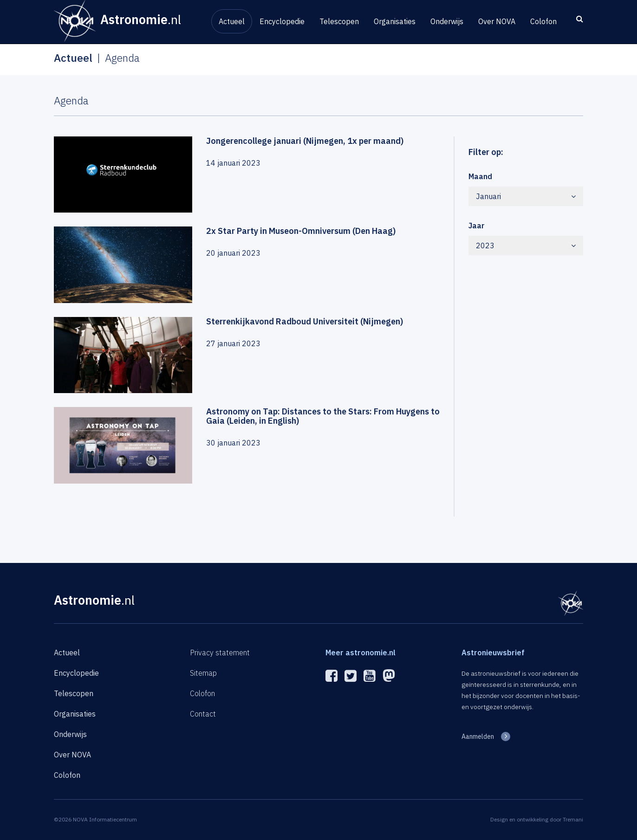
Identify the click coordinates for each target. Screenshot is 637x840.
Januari (526, 196)
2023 (526, 246)
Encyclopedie (282, 21)
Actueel (232, 21)
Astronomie (94, 600)
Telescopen (339, 21)
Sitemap (203, 673)
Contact (203, 714)
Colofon (543, 21)
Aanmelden (478, 737)
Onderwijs (447, 21)
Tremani (573, 819)
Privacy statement (220, 653)
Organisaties (395, 21)
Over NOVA (497, 21)
